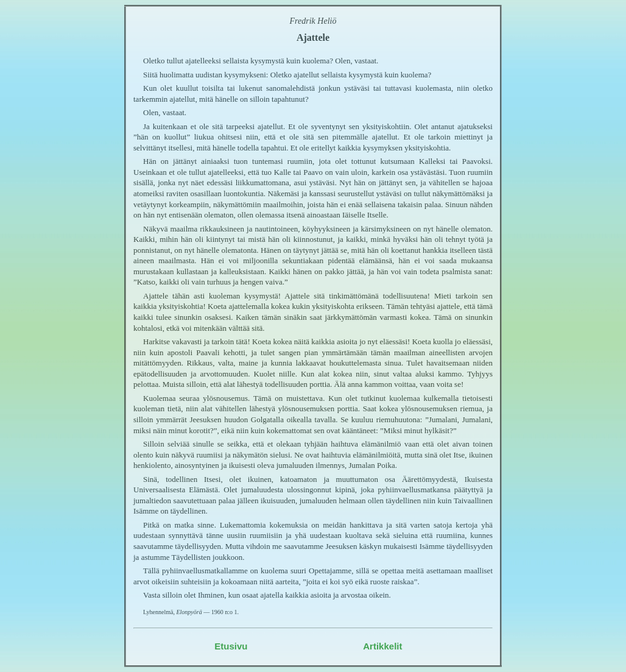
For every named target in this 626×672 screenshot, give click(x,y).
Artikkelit (382, 646)
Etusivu (231, 646)
